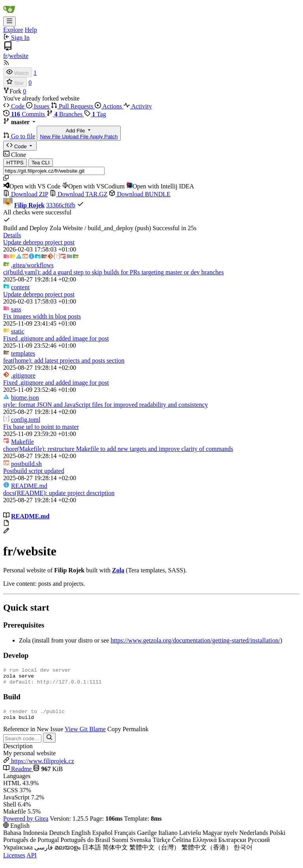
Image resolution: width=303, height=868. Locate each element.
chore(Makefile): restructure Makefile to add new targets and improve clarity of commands (118, 449)
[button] (7, 136)
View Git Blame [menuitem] (85, 735)
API (32, 861)
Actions (109, 106)
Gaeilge (147, 839)
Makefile (22, 442)
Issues (38, 106)
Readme (18, 775)
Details (12, 235)
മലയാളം (67, 853)
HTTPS (15, 163)
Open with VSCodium (93, 186)
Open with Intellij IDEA (160, 186)
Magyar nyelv (220, 839)
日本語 (92, 853)
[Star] (15, 82)
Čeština (181, 846)
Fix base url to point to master (41, 427)
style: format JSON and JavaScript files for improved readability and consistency (106, 405)
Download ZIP (26, 194)
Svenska (140, 846)
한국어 (243, 853)
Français (125, 839)
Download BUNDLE (140, 194)
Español (103, 839)
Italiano (168, 839)
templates (23, 353)
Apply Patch (104, 137)
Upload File (76, 137)
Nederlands (254, 839)
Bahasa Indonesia (25, 839)
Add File (79, 133)
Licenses (14, 861)
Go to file (23, 136)
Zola (118, 570)
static (18, 331)
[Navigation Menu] (9, 21)
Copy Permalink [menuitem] (128, 735)
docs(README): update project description (59, 493)
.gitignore (23, 375)
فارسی (44, 853)
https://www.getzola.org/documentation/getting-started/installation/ (195, 640)
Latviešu (190, 839)
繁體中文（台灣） (155, 853)
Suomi (120, 846)
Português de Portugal (31, 846)
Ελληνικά (205, 846)
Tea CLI (41, 163)
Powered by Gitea (26, 824)
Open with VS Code (32, 186)
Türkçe (162, 846)
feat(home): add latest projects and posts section (64, 360)
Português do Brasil (85, 846)
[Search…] (49, 744)
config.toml (26, 420)
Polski (277, 839)
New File (51, 137)
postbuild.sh (26, 464)
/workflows (32, 265)
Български (232, 846)
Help (31, 30)
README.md (29, 486)
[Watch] (18, 72)
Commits (25, 114)
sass (16, 309)
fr (5, 56)
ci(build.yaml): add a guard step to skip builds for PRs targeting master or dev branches (113, 272)
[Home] (9, 13)
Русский (259, 846)
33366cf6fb (61, 205)
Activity (138, 106)
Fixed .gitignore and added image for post (56, 338)
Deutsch (59, 839)
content (20, 287)
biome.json (25, 398)
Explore (13, 30)
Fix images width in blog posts (42, 316)
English (81, 839)
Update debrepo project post (39, 242)
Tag (95, 114)
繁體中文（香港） (207, 853)
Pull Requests (73, 106)
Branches (65, 114)
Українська (18, 853)
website (19, 56)
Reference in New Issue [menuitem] (33, 735)
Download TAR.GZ (79, 194)
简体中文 (115, 853)
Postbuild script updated (34, 471)
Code (15, 106)
